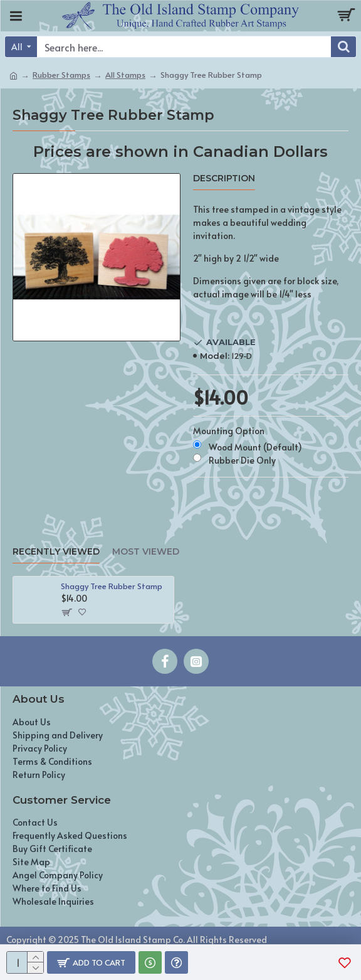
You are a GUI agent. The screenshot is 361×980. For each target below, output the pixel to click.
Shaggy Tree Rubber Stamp (112, 586)
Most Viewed (146, 552)
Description (224, 178)
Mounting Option (229, 431)
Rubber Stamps (61, 75)
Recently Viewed (56, 552)
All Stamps (125, 75)
